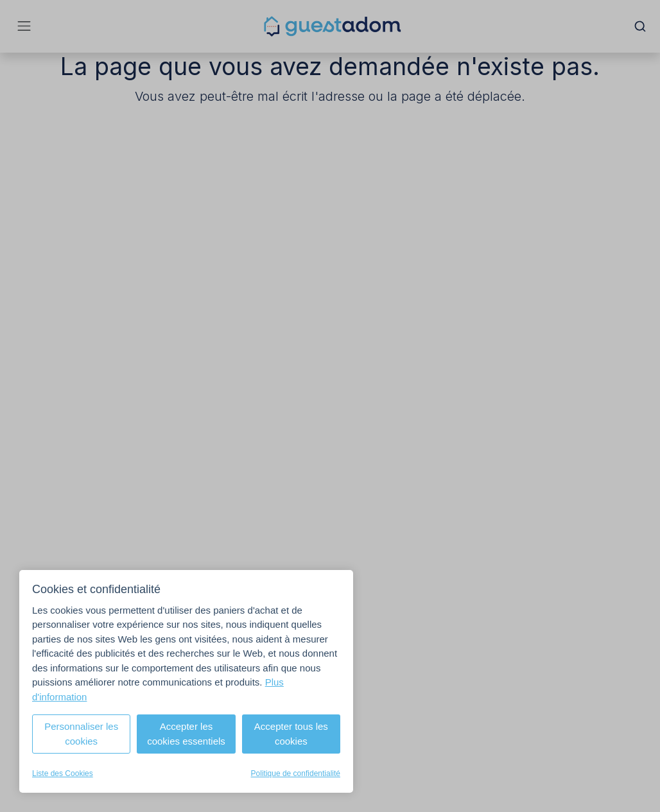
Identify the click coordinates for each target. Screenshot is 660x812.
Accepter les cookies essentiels (186, 734)
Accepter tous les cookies (291, 734)
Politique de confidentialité (296, 773)
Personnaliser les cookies (81, 734)
